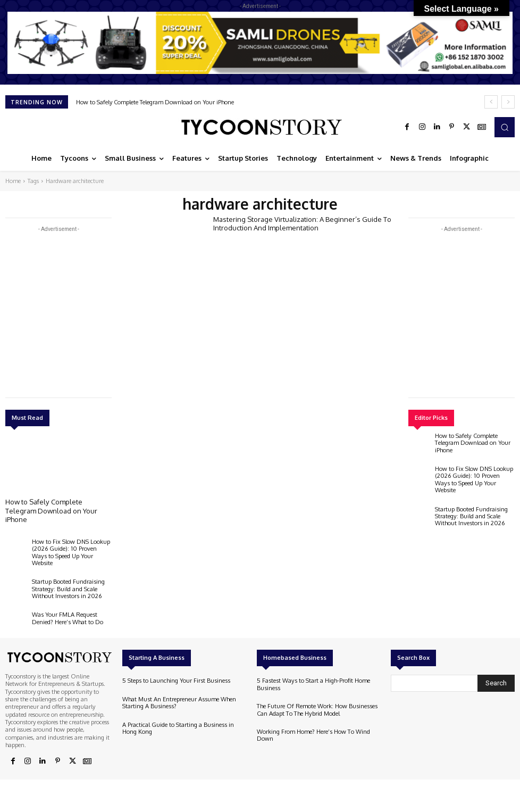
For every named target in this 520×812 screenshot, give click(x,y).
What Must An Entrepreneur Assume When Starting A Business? (178, 693)
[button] (505, 127)
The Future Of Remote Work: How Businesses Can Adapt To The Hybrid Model (316, 700)
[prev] (491, 102)
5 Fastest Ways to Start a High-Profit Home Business (312, 675)
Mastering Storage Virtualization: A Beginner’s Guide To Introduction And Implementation (302, 223)
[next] (508, 102)
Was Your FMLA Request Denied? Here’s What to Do (67, 609)
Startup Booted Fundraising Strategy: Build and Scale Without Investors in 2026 (68, 579)
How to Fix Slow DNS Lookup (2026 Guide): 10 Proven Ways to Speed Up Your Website (71, 547)
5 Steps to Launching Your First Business (175, 672)
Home (13, 181)
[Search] (496, 674)
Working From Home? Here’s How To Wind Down (313, 726)
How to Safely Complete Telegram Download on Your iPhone (155, 102)
